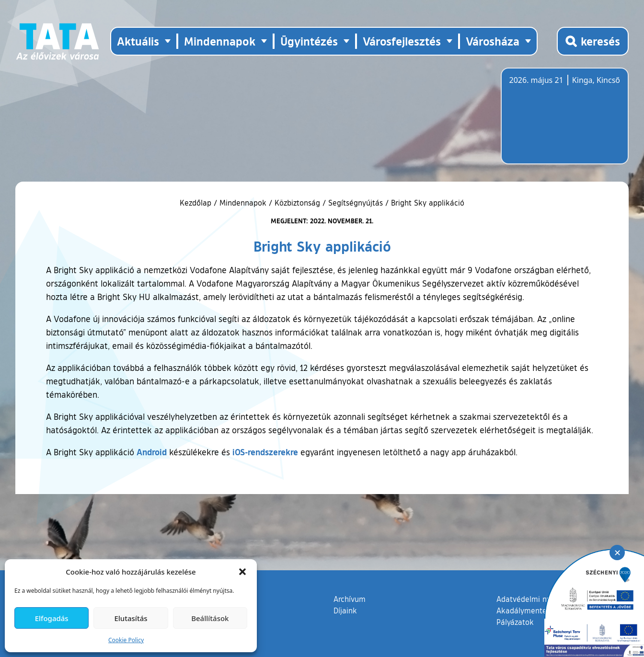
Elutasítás (131, 618)
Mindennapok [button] (220, 41)
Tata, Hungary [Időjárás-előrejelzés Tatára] (563, 122)
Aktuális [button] (138, 41)
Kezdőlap (197, 203)
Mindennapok (243, 203)
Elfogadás (52, 618)
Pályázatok (515, 622)
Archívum (350, 599)
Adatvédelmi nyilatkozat (538, 599)
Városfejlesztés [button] (402, 41)
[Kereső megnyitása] (593, 41)
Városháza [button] (493, 41)
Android (152, 452)
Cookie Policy (126, 640)
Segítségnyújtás (356, 203)
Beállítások (210, 618)
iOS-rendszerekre (265, 452)
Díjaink (345, 611)
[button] (242, 572)
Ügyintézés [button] (309, 41)
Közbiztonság (297, 203)
